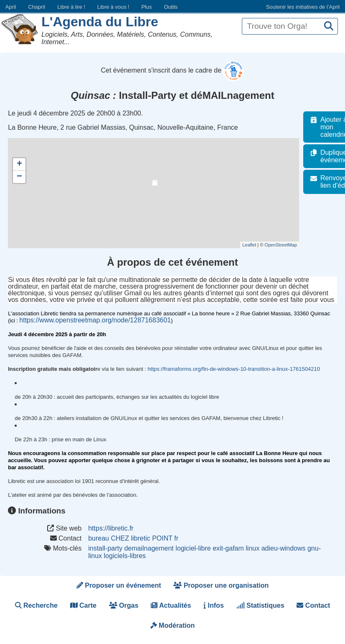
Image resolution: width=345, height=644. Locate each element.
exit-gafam (228, 548)
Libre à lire (71, 7)
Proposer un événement (119, 585)
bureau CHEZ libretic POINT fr (133, 538)
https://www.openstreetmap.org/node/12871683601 (95, 320)
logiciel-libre (193, 548)
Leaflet (254, 245)
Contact (313, 605)
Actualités (171, 605)
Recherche (36, 605)
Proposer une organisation (221, 585)
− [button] (19, 177)
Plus (146, 7)
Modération (173, 625)
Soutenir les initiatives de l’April (303, 7)
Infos (214, 605)
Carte (83, 605)
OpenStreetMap (285, 245)
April (11, 7)
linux (252, 548)
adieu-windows (284, 548)
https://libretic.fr (111, 528)
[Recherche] (329, 26)
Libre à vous (113, 7)
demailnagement (149, 548)
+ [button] (19, 164)
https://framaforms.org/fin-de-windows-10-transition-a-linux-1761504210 (234, 369)
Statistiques (260, 605)
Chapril (37, 7)
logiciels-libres (125, 556)
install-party (105, 548)
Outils (171, 7)
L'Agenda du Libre (100, 22)
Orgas (124, 605)
